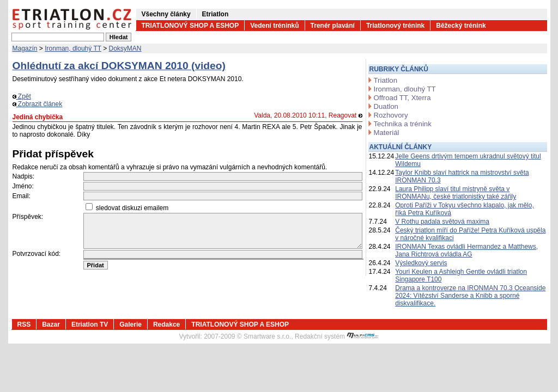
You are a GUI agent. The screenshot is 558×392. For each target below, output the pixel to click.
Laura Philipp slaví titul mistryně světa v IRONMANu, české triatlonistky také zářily (456, 193)
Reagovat (345, 115)
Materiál (387, 133)
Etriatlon (216, 14)
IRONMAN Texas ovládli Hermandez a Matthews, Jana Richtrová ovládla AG (466, 250)
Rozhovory (391, 115)
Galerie (131, 324)
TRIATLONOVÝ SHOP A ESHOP (190, 26)
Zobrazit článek (38, 104)
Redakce (166, 324)
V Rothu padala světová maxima (442, 222)
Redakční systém (337, 336)
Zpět (22, 96)
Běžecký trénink (461, 26)
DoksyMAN (125, 48)
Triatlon (386, 80)
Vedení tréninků (274, 26)
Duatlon (386, 106)
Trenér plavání (333, 26)
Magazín (25, 48)
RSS (24, 324)
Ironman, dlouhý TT (73, 48)
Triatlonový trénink (395, 26)
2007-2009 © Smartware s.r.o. (247, 336)
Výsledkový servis (421, 263)
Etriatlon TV (90, 324)
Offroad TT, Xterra (402, 98)
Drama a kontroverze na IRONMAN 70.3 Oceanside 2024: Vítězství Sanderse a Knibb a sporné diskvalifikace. (470, 296)
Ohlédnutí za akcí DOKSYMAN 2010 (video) (119, 66)
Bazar (51, 324)
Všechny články (166, 14)
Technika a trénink (403, 124)
